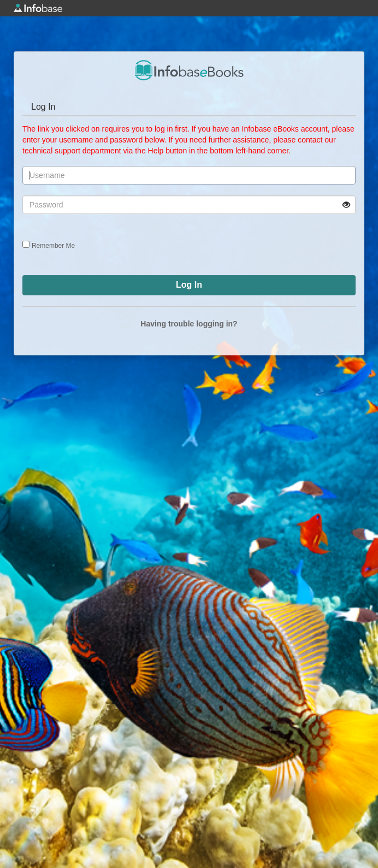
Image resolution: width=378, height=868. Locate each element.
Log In (43, 107)
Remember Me (53, 246)
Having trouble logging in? (189, 324)
